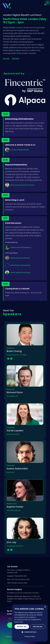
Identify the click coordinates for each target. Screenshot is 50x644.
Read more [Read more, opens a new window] (19, 622)
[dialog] (30, 623)
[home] (6, 5)
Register (16, 59)
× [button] (45, 607)
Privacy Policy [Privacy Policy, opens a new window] (30, 636)
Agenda (6, 59)
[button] (45, 5)
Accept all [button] (22, 627)
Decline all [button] (38, 627)
